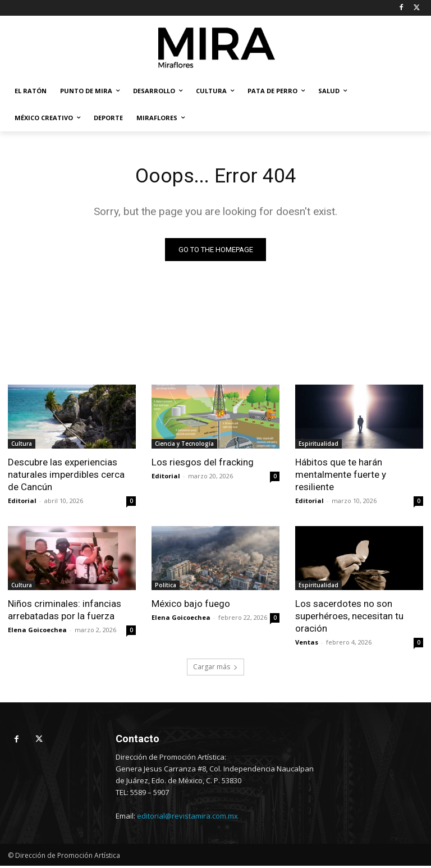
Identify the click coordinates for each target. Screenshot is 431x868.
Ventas (307, 644)
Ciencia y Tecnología (184, 446)
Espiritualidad (318, 446)
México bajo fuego (191, 606)
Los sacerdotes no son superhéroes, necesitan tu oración (349, 618)
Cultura (22, 446)
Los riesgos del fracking (203, 464)
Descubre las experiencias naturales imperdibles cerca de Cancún (66, 477)
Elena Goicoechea (37, 632)
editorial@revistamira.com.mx (187, 818)
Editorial (22, 503)
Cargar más (215, 669)
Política (166, 587)
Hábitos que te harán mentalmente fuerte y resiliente (341, 477)
